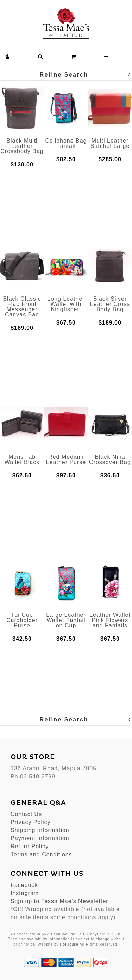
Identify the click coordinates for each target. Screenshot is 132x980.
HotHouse (69, 944)
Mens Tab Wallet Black (22, 459)
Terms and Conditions (41, 854)
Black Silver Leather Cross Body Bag (110, 304)
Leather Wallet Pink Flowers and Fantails (110, 620)
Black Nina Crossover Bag (110, 459)
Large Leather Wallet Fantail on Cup (66, 620)
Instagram (25, 893)
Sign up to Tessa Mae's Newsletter (59, 901)
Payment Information (40, 838)
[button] (8, 57)
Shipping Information (40, 830)
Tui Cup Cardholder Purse (22, 620)
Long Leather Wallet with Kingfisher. (66, 304)
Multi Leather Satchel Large (110, 143)
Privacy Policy (31, 822)
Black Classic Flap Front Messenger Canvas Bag (22, 307)
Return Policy (30, 846)
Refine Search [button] (85, 75)
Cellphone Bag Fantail (66, 143)
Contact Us (26, 814)
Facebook (24, 885)
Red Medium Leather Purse (66, 459)
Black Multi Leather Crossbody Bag (22, 146)
